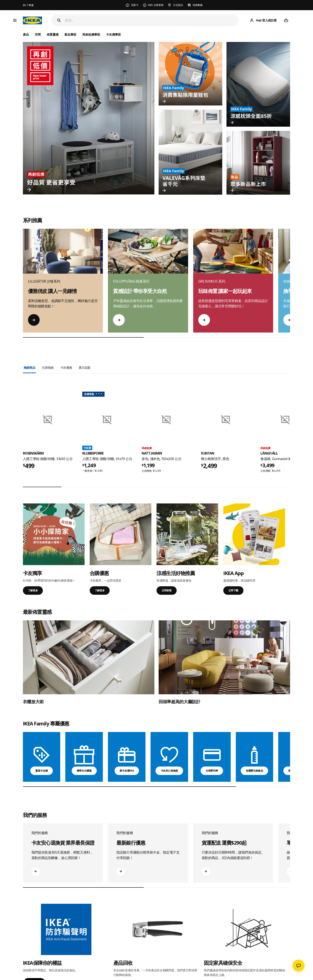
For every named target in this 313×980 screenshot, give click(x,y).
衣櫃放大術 (33, 702)
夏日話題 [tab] (85, 368)
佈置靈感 (53, 34)
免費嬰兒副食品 (254, 771)
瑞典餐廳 (198, 5)
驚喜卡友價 (42, 771)
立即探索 (167, 590)
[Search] (59, 20)
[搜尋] (152, 20)
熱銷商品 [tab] (30, 368)
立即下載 (233, 590)
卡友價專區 (113, 34)
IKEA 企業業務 (156, 5)
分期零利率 (212, 771)
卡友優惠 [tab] (66, 368)
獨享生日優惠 (84, 771)
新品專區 (70, 34)
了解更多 (33, 590)
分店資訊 (178, 5)
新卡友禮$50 (127, 771)
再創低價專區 (91, 34)
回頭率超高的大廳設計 (180, 702)
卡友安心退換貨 (169, 771)
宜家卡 (135, 5)
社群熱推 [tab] (48, 368)
